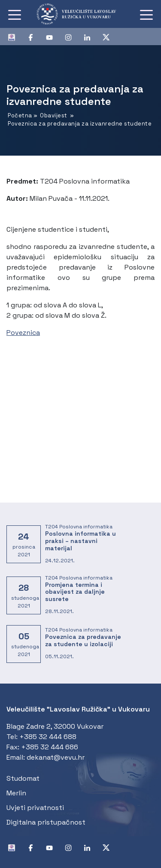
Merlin (16, 793)
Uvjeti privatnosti (35, 808)
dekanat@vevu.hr (56, 757)
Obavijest (54, 115)
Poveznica (23, 333)
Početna (20, 115)
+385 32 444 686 (50, 747)
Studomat (23, 778)
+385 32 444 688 (48, 737)
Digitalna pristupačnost (46, 822)
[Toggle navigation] (15, 14)
